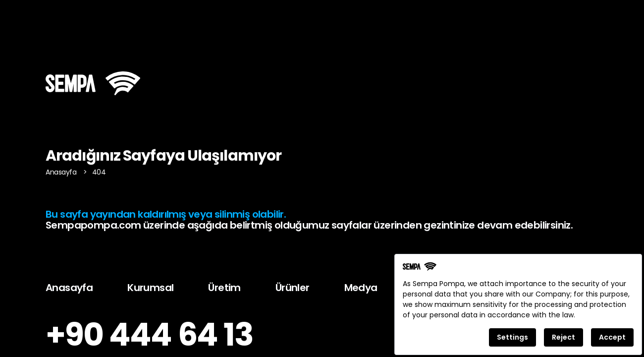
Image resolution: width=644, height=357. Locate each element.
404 (99, 172)
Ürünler (293, 288)
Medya (361, 288)
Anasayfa (62, 172)
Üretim (224, 288)
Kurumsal (150, 288)
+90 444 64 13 (149, 335)
